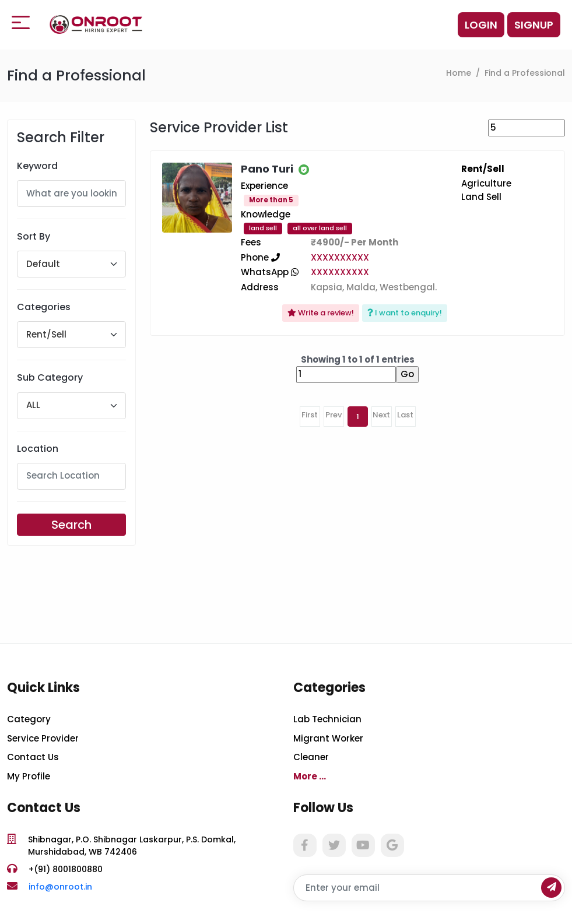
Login (481, 25)
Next (381, 415)
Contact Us (33, 757)
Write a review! (321, 313)
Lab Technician (327, 719)
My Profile (29, 776)
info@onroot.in (60, 887)
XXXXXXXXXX (340, 257)
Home (459, 73)
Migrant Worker (328, 738)
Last (405, 415)
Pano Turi (267, 169)
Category (29, 719)
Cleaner (311, 757)
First (310, 415)
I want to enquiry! (405, 313)
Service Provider (43, 738)
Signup (534, 25)
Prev (334, 415)
